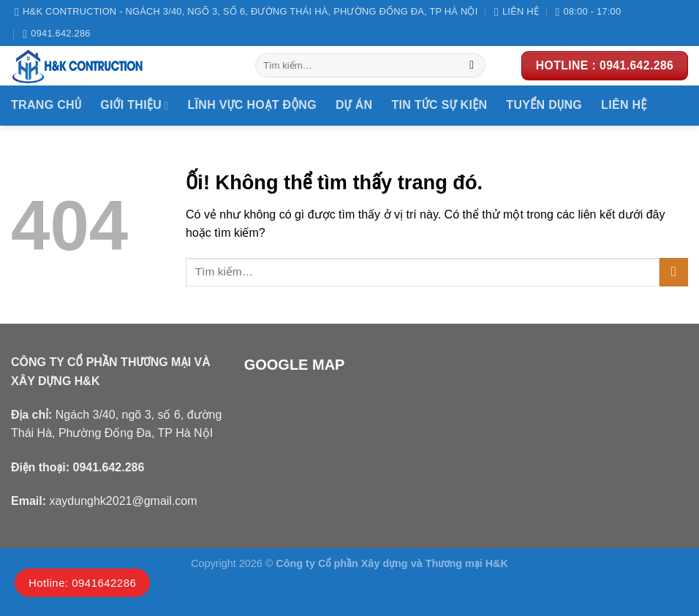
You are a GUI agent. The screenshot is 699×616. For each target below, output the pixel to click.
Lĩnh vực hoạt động (252, 105)
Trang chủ (46, 105)
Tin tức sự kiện (439, 105)
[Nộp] (472, 66)
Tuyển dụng (544, 105)
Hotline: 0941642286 (82, 583)
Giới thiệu (134, 106)
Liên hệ (624, 105)
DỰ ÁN (354, 105)
